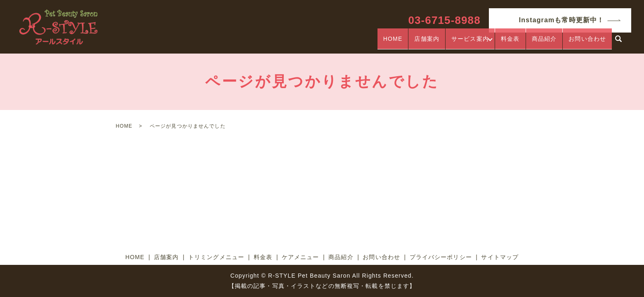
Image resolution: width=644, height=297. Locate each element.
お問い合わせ (587, 42)
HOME (390, 42)
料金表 (510, 42)
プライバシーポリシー (441, 257)
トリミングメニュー (216, 257)
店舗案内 (424, 42)
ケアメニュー (301, 257)
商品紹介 (544, 42)
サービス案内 (467, 42)
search (618, 43)
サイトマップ (500, 257)
